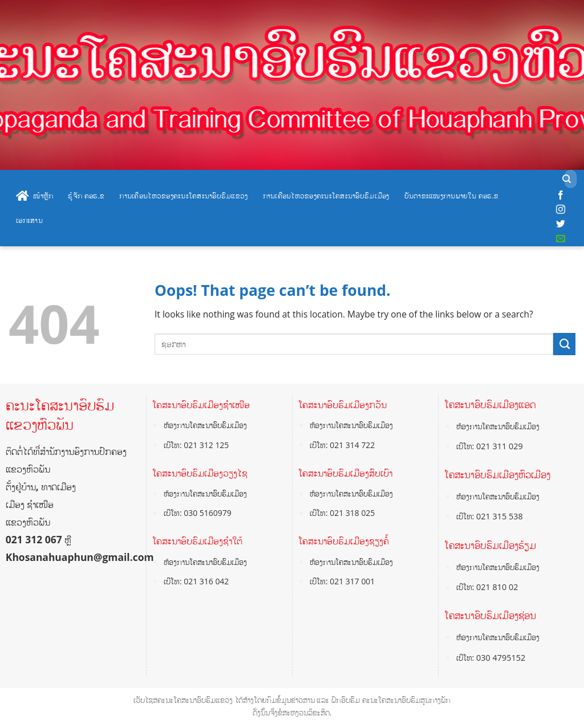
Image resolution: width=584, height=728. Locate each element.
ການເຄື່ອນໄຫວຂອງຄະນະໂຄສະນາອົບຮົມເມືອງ (326, 196)
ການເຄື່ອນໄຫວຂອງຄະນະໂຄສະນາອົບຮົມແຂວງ (183, 196)
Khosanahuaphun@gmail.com (80, 557)
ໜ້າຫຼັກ (35, 196)
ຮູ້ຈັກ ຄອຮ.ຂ (86, 196)
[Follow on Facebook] (561, 196)
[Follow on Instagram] (561, 210)
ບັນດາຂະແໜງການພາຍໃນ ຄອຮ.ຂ (452, 196)
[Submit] (567, 179)
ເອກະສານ (29, 220)
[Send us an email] (561, 239)
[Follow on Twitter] (561, 224)
